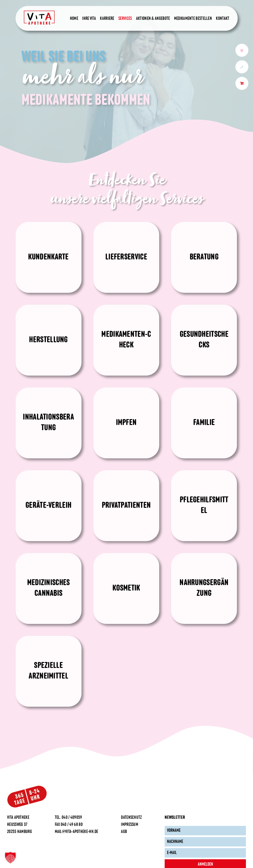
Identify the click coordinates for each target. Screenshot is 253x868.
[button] (10, 858)
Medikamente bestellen (193, 19)
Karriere (107, 19)
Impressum (130, 825)
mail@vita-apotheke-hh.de (77, 832)
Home (74, 19)
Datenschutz (131, 818)
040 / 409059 (72, 818)
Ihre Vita (89, 19)
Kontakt (223, 19)
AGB (124, 832)
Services (125, 19)
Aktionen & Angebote (153, 19)
